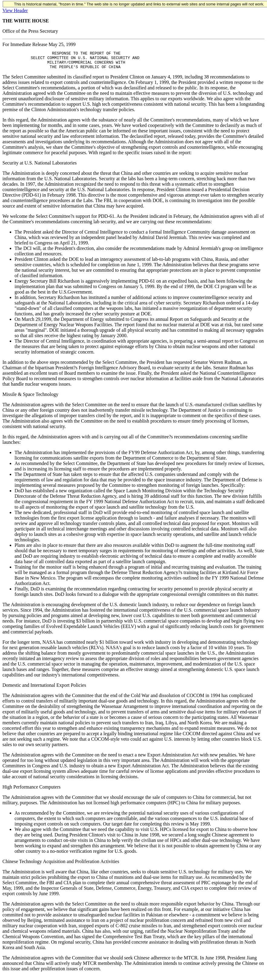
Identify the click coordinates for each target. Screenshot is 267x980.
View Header (15, 10)
